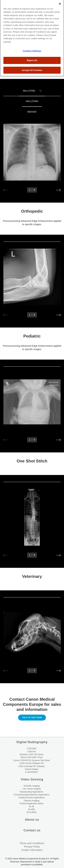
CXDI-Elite (32, 749)
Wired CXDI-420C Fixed (32, 757)
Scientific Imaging (32, 786)
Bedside (32, 112)
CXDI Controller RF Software (32, 766)
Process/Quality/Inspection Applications (31, 795)
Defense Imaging (32, 801)
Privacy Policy (32, 847)
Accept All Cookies (32, 59)
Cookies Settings (32, 40)
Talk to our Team (32, 718)
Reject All (32, 49)
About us (32, 820)
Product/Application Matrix (31, 804)
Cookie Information (32, 850)
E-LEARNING (31, 772)
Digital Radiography (32, 742)
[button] (58, 190)
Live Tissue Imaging (32, 789)
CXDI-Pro (31, 752)
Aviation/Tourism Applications (31, 798)
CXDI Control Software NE (31, 763)
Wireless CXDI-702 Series (31, 754)
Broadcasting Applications (31, 792)
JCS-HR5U (31, 812)
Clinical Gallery (32, 769)
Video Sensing (32, 779)
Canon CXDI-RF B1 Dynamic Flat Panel (32, 760)
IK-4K (32, 807)
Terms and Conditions (32, 843)
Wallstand (32, 101)
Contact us (32, 830)
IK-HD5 (31, 809)
